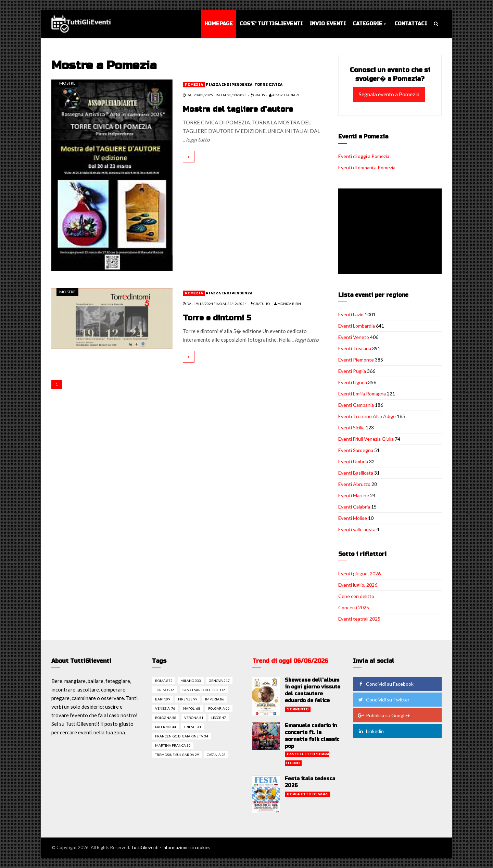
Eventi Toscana (355, 348)
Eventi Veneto (354, 337)
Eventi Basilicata (356, 473)
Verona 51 (194, 718)
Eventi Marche (354, 495)
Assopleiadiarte (285, 95)
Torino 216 (165, 690)
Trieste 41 (193, 727)
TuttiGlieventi (145, 847)
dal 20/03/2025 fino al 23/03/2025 (215, 95)
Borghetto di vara (307, 794)
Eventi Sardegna (356, 450)
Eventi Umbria (353, 461)
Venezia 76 (165, 708)
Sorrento (298, 709)
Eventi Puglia (352, 371)
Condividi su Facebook (385, 684)
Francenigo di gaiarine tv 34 (182, 736)
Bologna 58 (166, 718)
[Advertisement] (391, 232)
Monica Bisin (288, 304)
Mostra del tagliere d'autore (239, 109)
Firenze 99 (188, 699)
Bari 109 (163, 699)
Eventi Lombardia (357, 326)
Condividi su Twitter (383, 700)
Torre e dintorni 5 (217, 318)
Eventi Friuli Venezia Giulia (366, 439)
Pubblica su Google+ (384, 715)
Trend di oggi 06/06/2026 (290, 661)
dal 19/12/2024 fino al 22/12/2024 (215, 304)
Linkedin (371, 731)
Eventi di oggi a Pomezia (364, 156)
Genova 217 (219, 681)
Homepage (219, 24)
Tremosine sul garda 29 (177, 755)
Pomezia (194, 85)
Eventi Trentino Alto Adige (367, 416)
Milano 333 (191, 681)
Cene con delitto (356, 596)
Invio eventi (328, 24)
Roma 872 (164, 681)
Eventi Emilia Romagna (362, 394)
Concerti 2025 (354, 607)
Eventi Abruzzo (354, 484)
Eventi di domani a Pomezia (367, 167)
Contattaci (411, 24)
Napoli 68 (192, 708)
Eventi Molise (353, 518)
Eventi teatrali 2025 (359, 619)
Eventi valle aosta (357, 529)
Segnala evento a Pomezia (389, 94)
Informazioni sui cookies (186, 847)
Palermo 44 (166, 727)
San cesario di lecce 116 (204, 690)
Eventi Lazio (351, 314)
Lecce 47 (219, 718)
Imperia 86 (215, 699)
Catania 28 (216, 755)
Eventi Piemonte (356, 360)
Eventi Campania (356, 405)
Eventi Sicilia (351, 427)
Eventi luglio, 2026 (358, 585)
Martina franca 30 (173, 745)
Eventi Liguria (353, 382)
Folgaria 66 (219, 708)
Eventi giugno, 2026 (359, 573)
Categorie (368, 24)
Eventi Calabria (354, 507)
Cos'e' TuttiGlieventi (271, 24)
